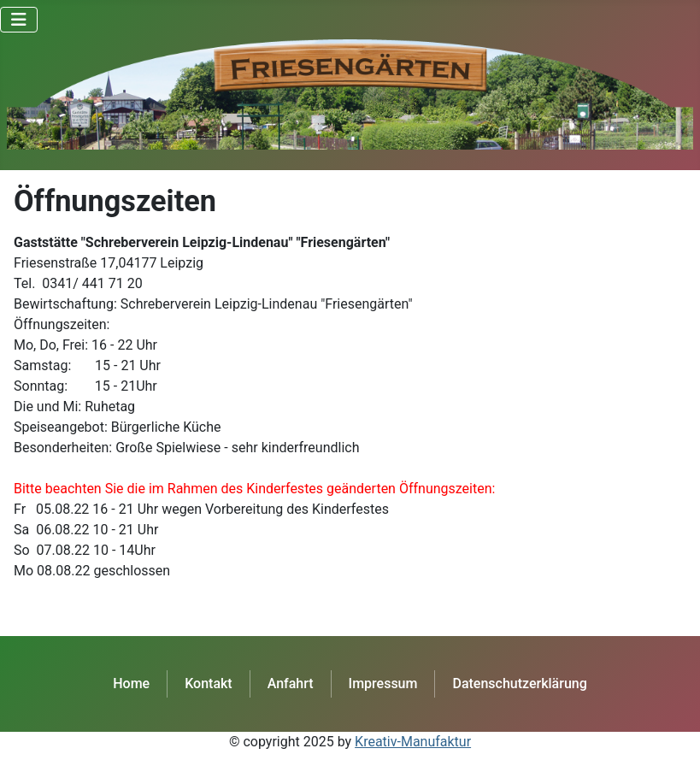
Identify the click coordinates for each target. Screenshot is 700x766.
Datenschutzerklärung (519, 684)
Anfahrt (291, 684)
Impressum (383, 684)
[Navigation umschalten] (19, 20)
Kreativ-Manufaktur (413, 742)
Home (131, 684)
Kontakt (209, 684)
